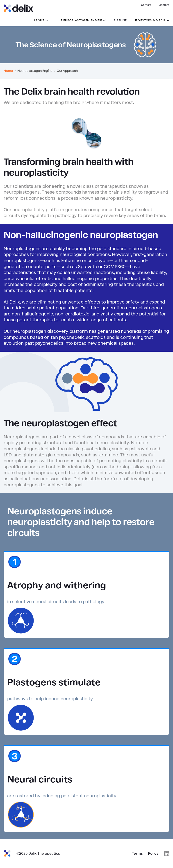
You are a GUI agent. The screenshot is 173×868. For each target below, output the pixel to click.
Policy (153, 853)
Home (8, 71)
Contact (164, 5)
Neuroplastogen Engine (82, 20)
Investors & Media (150, 20)
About (39, 20)
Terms (137, 853)
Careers (146, 5)
